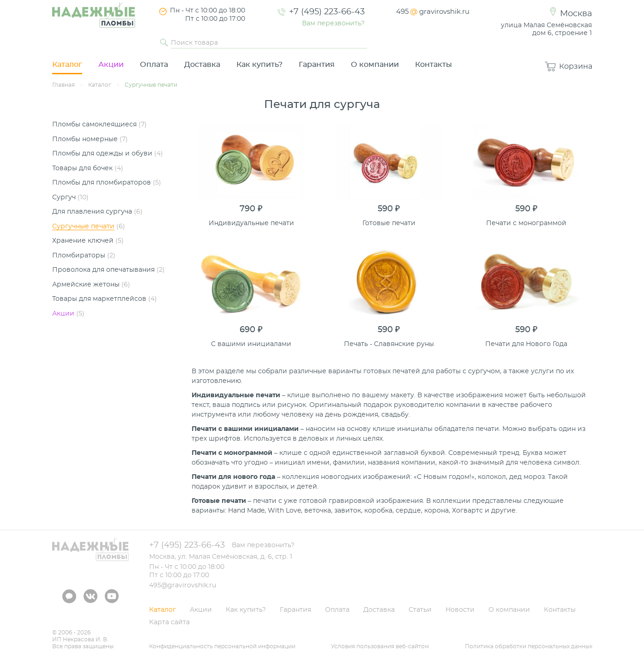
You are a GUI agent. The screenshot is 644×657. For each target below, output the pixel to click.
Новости (460, 610)
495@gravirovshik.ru (183, 585)
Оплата (154, 65)
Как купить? (259, 65)
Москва (576, 14)
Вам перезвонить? (333, 24)
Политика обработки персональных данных (529, 646)
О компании (375, 65)
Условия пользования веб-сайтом (380, 646)
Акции (111, 65)
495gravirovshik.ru (433, 12)
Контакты (433, 65)
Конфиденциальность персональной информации (222, 646)
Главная (63, 85)
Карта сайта (169, 622)
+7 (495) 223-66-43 (327, 12)
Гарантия (317, 65)
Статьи (420, 610)
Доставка (202, 65)
